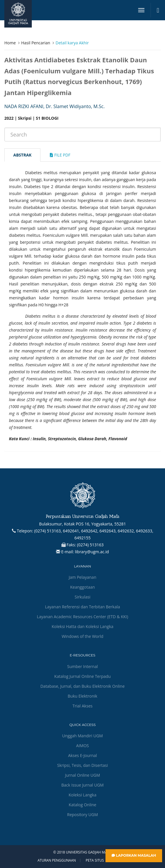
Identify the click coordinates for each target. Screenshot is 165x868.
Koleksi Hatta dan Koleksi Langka (83, 626)
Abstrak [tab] (22, 155)
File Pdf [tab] (60, 155)
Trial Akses (82, 706)
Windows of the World (82, 636)
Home (10, 43)
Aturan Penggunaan (57, 860)
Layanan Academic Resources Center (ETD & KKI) (83, 617)
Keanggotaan (83, 587)
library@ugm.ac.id (92, 552)
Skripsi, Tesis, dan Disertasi (83, 765)
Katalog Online (82, 805)
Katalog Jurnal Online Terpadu (82, 676)
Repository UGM (82, 815)
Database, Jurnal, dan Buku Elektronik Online (83, 686)
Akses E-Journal (83, 755)
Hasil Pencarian (36, 43)
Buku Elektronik (82, 696)
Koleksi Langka (83, 795)
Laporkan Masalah (134, 855)
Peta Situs (95, 860)
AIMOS (83, 746)
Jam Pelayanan (82, 577)
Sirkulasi (82, 597)
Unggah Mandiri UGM (82, 736)
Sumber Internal (83, 666)
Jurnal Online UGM (82, 775)
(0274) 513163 (90, 545)
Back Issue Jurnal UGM (82, 785)
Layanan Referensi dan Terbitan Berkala (83, 607)
